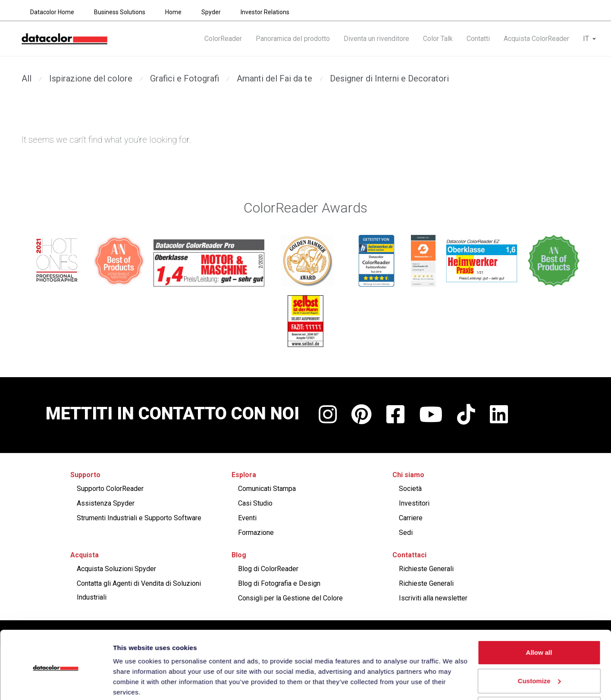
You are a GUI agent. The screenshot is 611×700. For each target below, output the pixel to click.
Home (173, 12)
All (27, 78)
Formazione (256, 533)
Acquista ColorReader (536, 39)
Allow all (539, 620)
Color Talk (438, 39)
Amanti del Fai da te (274, 78)
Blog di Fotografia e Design (279, 583)
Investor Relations (265, 12)
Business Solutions (120, 12)
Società (410, 489)
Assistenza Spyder (106, 503)
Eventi (247, 518)
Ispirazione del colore (91, 78)
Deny (539, 676)
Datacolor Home (52, 12)
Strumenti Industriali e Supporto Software (139, 518)
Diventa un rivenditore (376, 39)
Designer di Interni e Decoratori (389, 78)
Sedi (406, 533)
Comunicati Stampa (267, 489)
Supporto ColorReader (110, 489)
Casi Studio (255, 503)
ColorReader (223, 39)
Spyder (211, 12)
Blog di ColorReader (268, 569)
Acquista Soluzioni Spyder (116, 569)
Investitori (414, 503)
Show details (133, 683)
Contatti (478, 39)
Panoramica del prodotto (293, 39)
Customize (539, 648)
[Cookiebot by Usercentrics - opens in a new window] (56, 683)
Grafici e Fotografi (185, 78)
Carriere (411, 518)
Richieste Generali (426, 569)
